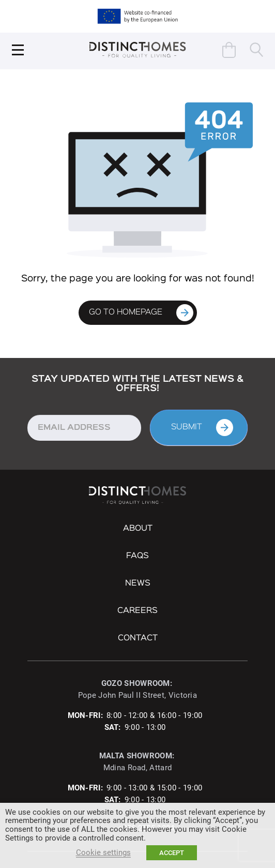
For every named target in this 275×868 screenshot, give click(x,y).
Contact (138, 638)
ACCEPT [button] (172, 853)
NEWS (138, 583)
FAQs (137, 556)
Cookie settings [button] (103, 852)
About (138, 529)
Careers (137, 611)
